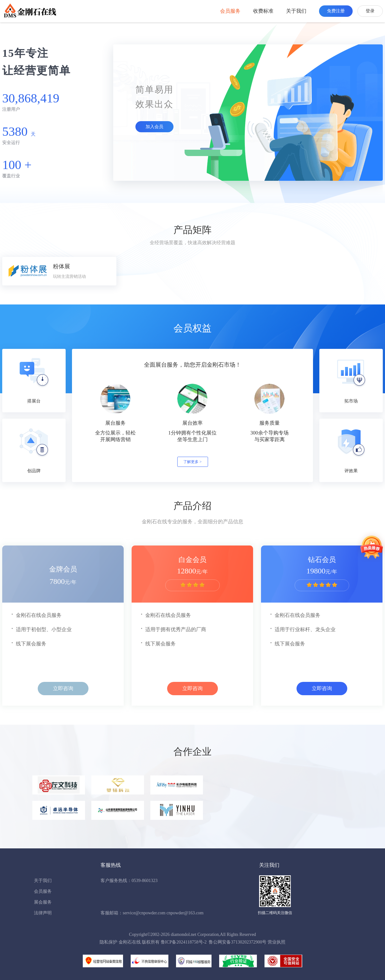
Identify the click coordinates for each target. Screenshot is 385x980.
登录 (370, 11)
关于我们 (296, 11)
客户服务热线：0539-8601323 (129, 881)
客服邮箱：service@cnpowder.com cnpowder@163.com (152, 913)
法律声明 (43, 913)
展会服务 (43, 902)
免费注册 (336, 11)
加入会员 (154, 127)
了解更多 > (192, 462)
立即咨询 (63, 688)
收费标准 (263, 11)
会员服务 (230, 11)
